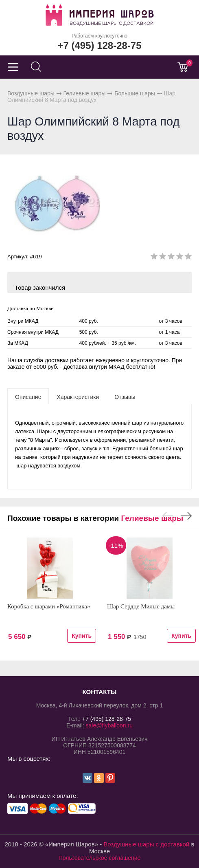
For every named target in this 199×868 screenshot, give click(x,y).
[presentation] (28, 397)
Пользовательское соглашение (100, 858)
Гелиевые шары (85, 93)
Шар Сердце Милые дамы (141, 606)
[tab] (28, 397)
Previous (168, 516)
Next (186, 516)
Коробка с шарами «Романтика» (49, 606)
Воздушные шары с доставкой (146, 844)
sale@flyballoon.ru (109, 725)
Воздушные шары (31, 93)
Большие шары (135, 93)
